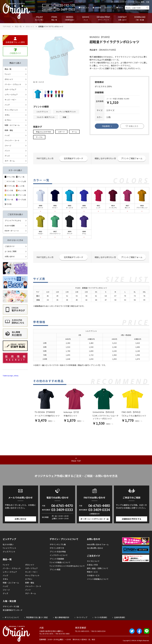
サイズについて (93, 561)
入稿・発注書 (9, 601)
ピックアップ (9, 539)
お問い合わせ (10, 256)
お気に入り (85, 8)
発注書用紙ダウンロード (13, 610)
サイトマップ (82, 617)
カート (121, 8)
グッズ (7, 156)
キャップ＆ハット (11, 110)
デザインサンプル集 (58, 544)
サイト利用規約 (101, 617)
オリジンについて (12, 617)
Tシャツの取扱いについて (60, 562)
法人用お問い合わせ (95, 548)
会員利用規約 (120, 617)
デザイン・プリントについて (64, 539)
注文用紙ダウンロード (74, 158)
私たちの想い (8, 544)
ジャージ (8, 145)
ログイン (110, 8)
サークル (39, 137)
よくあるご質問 (11, 251)
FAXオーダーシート (12, 231)
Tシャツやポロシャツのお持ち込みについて (67, 566)
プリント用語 (55, 570)
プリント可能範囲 (57, 559)
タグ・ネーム (10, 161)
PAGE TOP (76, 461)
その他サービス (93, 575)
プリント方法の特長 (58, 552)
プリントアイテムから (13, 220)
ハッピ (7, 135)
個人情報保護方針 (62, 617)
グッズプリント (9, 552)
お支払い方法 (92, 565)
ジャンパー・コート (12, 140)
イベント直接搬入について (98, 579)
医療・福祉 (9, 130)
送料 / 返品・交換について (98, 568)
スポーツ (61, 132)
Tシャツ (8, 74)
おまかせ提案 (10, 226)
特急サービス (92, 572)
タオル (7, 115)
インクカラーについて (59, 555)
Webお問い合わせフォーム (98, 544)
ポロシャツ (30, 26)
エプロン (8, 120)
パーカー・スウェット (13, 84)
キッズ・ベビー (11, 100)
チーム (74, 132)
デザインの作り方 (57, 548)
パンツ (7, 151)
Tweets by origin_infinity (11, 376)
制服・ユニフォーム (12, 125)
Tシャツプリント (10, 548)
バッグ (7, 105)
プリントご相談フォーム (132, 158)
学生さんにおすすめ (43, 132)
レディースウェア (11, 94)
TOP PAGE (7, 26)
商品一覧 (18, 26)
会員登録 (98, 8)
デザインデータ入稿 (11, 606)
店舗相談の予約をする (132, 519)
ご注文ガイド (10, 246)
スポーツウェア (11, 89)
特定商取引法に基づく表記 (37, 617)
